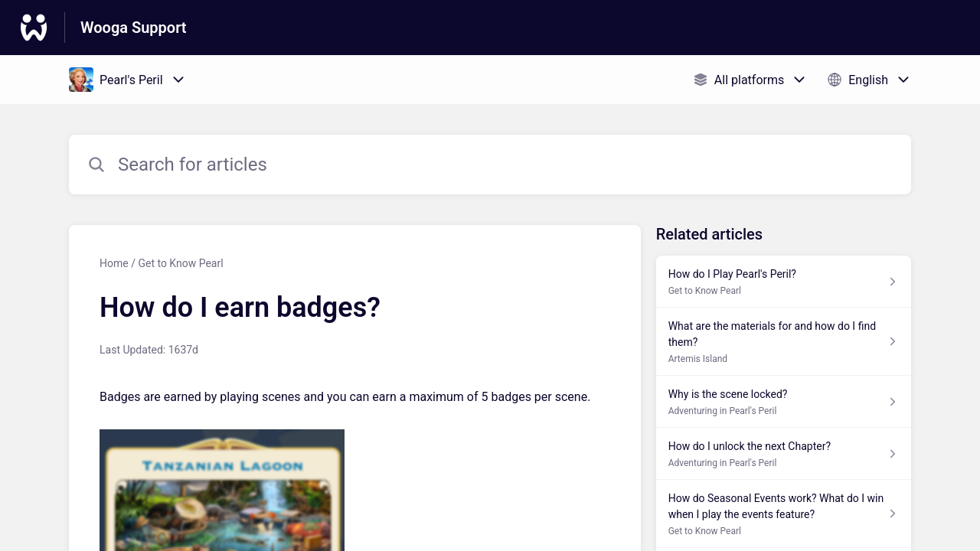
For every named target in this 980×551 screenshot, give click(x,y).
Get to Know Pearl (180, 263)
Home (114, 263)
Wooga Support (134, 28)
